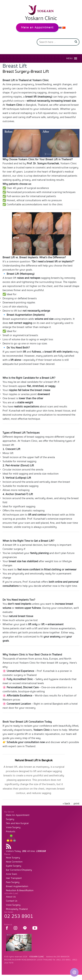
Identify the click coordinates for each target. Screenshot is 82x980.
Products (11, 832)
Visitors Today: (26, 851)
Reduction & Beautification (20, 890)
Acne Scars (12, 874)
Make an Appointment (37, 27)
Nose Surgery (13, 858)
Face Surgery (13, 882)
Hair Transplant (14, 878)
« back (66, 804)
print (77, 804)
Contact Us (12, 901)
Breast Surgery (16, 71)
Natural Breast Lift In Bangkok (34, 760)
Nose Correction (14, 862)
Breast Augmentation (17, 886)
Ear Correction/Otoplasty (19, 870)
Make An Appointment (18, 815)
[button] (69, 58)
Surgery (10, 819)
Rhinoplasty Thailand (17, 909)
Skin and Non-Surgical (17, 823)
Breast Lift (40, 71)
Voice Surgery (13, 827)
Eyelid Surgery (14, 866)
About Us (11, 897)
